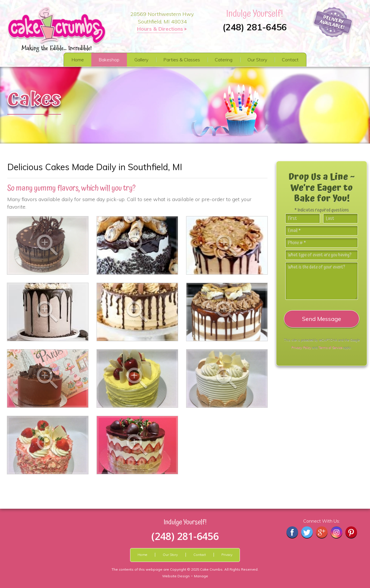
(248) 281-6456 (255, 27)
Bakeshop (109, 60)
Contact (290, 60)
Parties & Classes (182, 60)
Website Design (176, 576)
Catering (224, 60)
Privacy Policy (301, 348)
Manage (201, 576)
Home (78, 60)
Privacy (227, 555)
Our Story (257, 60)
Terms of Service (330, 348)
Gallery (141, 60)
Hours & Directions (160, 29)
